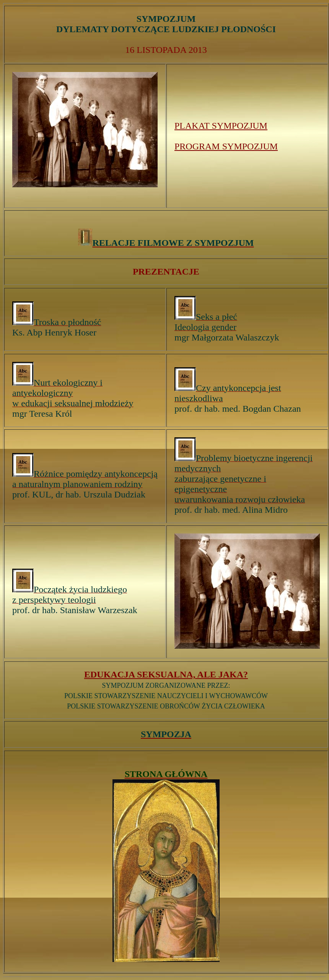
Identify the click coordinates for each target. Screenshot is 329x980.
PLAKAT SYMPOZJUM (221, 126)
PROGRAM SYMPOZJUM (226, 146)
